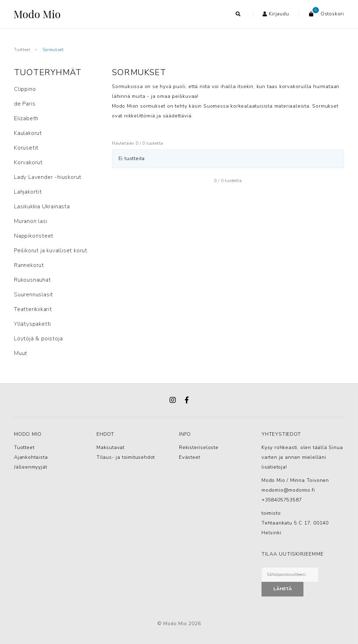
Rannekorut (29, 265)
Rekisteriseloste (199, 447)
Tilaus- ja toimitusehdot (126, 457)
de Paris (25, 104)
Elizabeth (26, 118)
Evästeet (189, 457)
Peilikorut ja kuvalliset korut (51, 251)
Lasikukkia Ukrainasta (42, 207)
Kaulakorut (28, 133)
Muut (21, 353)
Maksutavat (110, 447)
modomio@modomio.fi (288, 490)
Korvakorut (28, 162)
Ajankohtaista (31, 457)
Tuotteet (22, 50)
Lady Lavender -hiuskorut (48, 177)
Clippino (25, 89)
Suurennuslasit (34, 295)
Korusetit (26, 148)
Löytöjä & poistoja (38, 339)
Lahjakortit (28, 192)
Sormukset (53, 50)
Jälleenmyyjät (30, 467)
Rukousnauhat (33, 280)
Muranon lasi (31, 221)
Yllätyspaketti (33, 324)
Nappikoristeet (34, 236)
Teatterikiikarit (33, 309)
